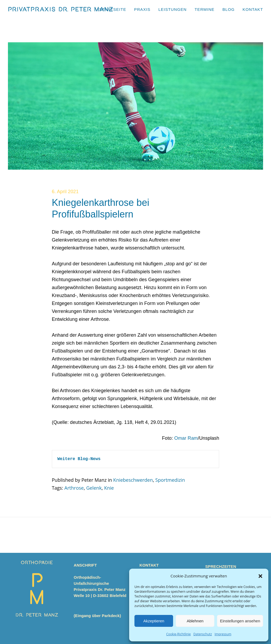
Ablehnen (195, 621)
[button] (260, 576)
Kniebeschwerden (133, 480)
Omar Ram (186, 438)
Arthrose (74, 488)
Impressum (223, 634)
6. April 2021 (65, 192)
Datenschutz (203, 634)
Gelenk (94, 488)
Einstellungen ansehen (240, 621)
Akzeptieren (154, 621)
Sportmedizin (170, 480)
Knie (109, 488)
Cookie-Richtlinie (179, 634)
